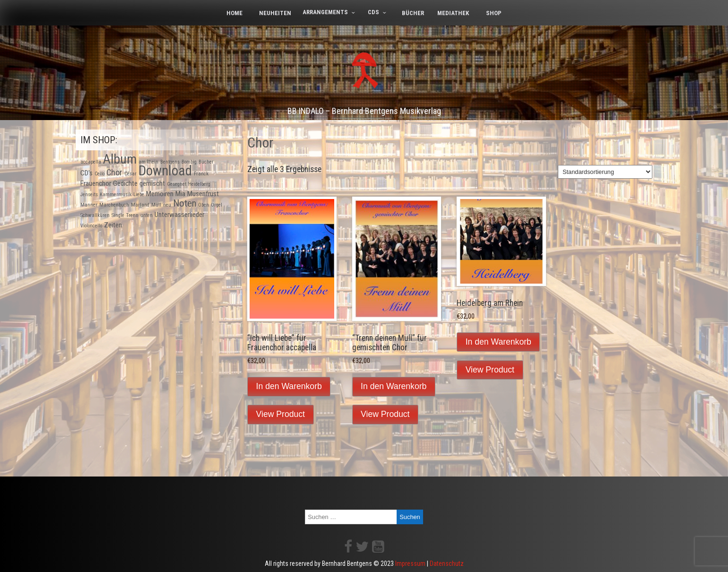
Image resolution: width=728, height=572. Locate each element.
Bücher (413, 13)
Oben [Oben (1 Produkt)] (204, 205)
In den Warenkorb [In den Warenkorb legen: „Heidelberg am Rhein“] (498, 342)
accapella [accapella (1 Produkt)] (91, 162)
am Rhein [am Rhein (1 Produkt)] (148, 162)
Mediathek (453, 13)
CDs (373, 12)
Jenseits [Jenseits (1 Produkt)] (89, 195)
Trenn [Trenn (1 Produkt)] (132, 215)
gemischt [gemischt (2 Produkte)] (152, 183)
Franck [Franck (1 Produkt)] (201, 174)
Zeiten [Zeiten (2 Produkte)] (113, 225)
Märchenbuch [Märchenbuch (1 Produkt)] (114, 205)
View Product (281, 414)
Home (234, 13)
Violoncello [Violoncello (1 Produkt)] (91, 226)
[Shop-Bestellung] (605, 172)
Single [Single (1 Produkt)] (118, 215)
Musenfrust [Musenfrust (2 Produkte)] (203, 194)
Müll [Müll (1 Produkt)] (156, 205)
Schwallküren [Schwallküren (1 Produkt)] (95, 215)
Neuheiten (275, 13)
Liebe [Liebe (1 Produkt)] (139, 195)
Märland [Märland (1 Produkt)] (140, 205)
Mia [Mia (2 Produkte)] (180, 194)
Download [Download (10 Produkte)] (165, 171)
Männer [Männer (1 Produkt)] (89, 205)
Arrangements (325, 12)
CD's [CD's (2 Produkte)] (87, 173)
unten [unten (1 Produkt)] (147, 215)
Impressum (410, 563)
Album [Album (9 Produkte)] (120, 159)
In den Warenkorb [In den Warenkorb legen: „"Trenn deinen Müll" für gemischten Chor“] (394, 386)
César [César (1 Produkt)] (130, 174)
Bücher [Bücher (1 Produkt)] (206, 162)
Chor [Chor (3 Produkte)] (114, 172)
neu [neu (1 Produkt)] (167, 205)
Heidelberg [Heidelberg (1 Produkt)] (199, 184)
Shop (494, 13)
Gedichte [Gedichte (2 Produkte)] (125, 183)
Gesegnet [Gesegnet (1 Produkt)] (177, 184)
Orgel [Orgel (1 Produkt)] (217, 205)
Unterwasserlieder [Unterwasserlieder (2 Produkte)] (179, 215)
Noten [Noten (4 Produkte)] (185, 203)
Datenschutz (447, 563)
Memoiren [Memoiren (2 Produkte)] (160, 194)
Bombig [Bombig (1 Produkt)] (189, 162)
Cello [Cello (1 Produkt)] (100, 174)
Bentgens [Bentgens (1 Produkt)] (170, 162)
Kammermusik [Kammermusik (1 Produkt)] (116, 195)
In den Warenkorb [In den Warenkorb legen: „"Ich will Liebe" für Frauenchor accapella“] (289, 386)
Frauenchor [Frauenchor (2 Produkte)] (96, 183)
